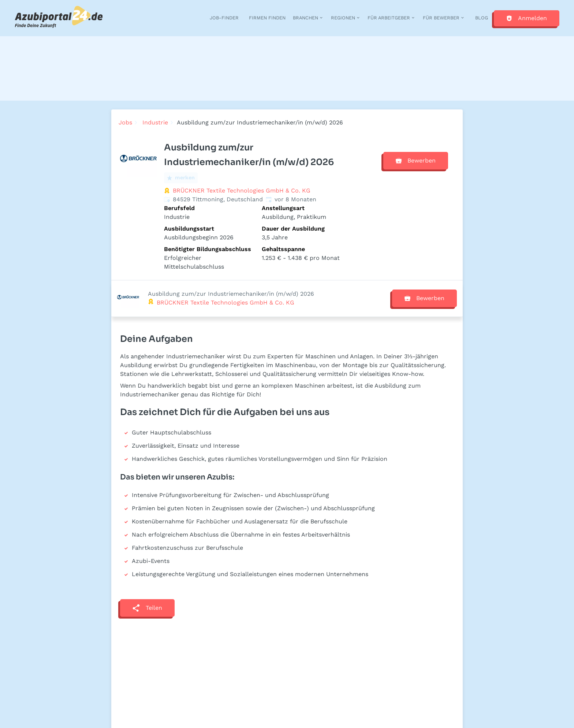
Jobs (125, 122)
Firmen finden (267, 18)
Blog (482, 18)
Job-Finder (224, 18)
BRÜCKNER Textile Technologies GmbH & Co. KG (242, 191)
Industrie (155, 122)
